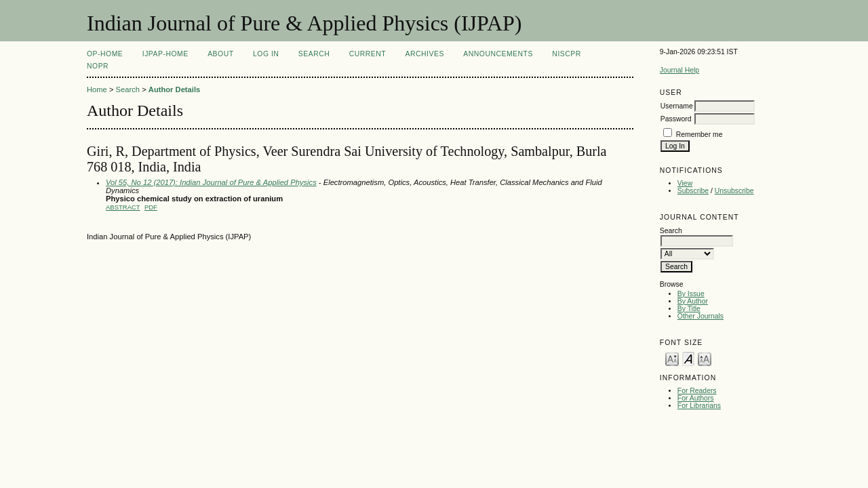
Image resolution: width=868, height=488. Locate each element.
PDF (151, 207)
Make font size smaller (672, 358)
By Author (693, 301)
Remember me (699, 135)
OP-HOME (105, 54)
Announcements (498, 54)
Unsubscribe (734, 191)
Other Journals (701, 316)
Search (314, 54)
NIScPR (566, 54)
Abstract (123, 207)
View (685, 183)
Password (676, 119)
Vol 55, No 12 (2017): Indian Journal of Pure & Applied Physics (211, 182)
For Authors (696, 398)
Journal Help (679, 70)
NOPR (98, 66)
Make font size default (688, 358)
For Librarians (699, 406)
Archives (425, 54)
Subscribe (693, 191)
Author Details (174, 89)
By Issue (691, 294)
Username (677, 106)
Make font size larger (705, 358)
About (220, 54)
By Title (689, 309)
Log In (266, 54)
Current (368, 54)
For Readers (697, 391)
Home (97, 89)
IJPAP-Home (165, 54)
